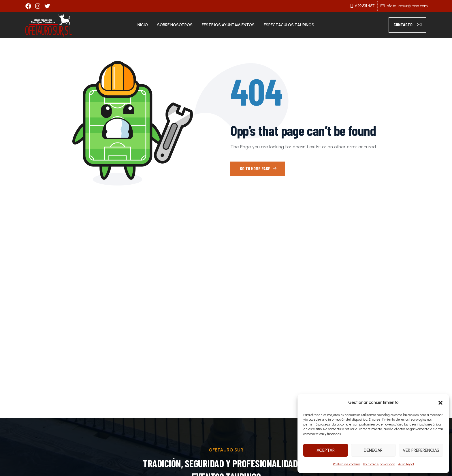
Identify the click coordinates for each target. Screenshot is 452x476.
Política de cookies (347, 464)
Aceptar (326, 450)
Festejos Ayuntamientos (228, 25)
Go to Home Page (258, 168)
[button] (440, 403)
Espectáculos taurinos (289, 25)
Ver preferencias (421, 450)
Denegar (373, 450)
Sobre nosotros (175, 25)
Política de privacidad (379, 464)
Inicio (142, 25)
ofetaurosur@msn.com (407, 6)
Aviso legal (406, 464)
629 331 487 (365, 6)
